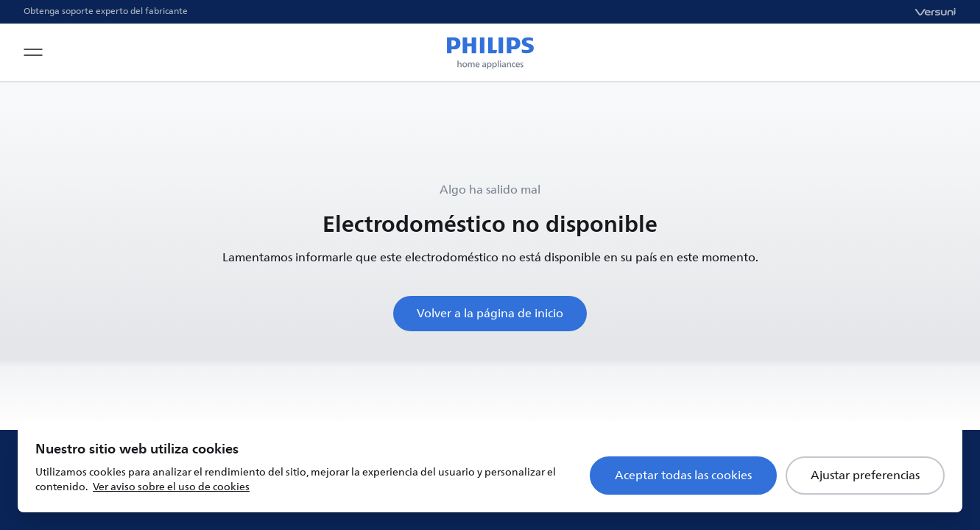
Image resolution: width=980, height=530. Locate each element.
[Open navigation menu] (33, 52)
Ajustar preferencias (865, 476)
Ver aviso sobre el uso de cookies (171, 487)
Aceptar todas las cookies (683, 476)
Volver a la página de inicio (490, 314)
